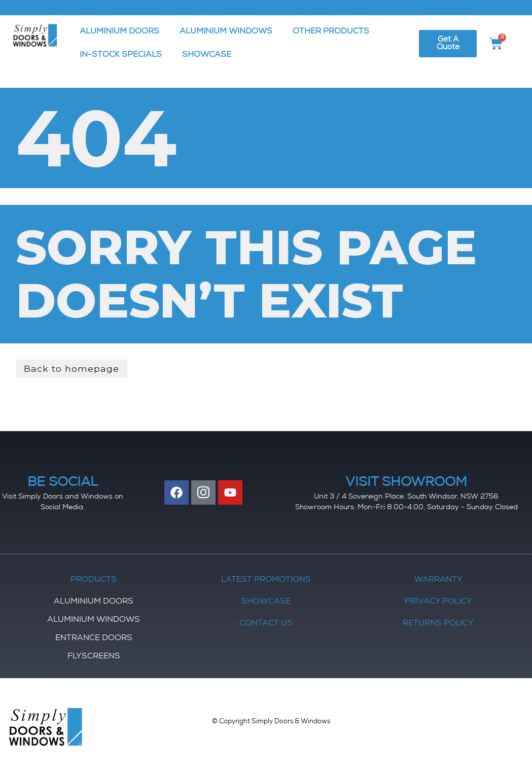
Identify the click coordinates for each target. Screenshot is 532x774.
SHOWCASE (207, 55)
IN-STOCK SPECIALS (121, 55)
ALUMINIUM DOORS (119, 32)
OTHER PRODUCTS (331, 32)
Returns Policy (438, 624)
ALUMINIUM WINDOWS (226, 32)
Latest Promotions (266, 580)
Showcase (266, 602)
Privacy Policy (438, 602)
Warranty (438, 580)
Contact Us (266, 624)
